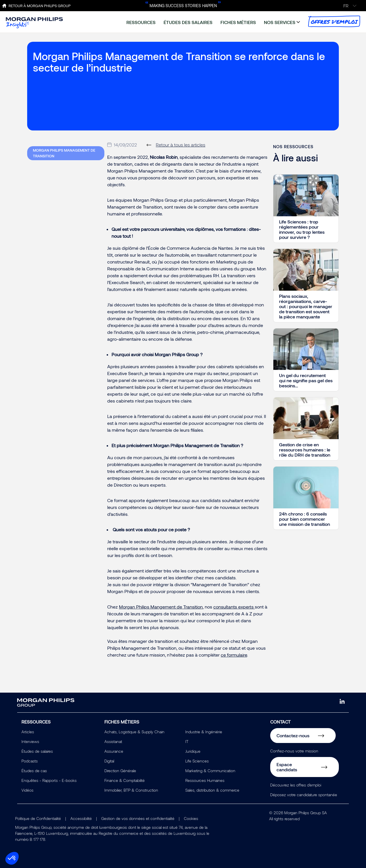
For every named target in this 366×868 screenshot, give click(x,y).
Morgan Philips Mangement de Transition (161, 607)
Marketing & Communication (210, 771)
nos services (280, 22)
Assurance (114, 751)
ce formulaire (234, 655)
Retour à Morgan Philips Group (40, 6)
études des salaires (188, 22)
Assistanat (113, 741)
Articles (28, 732)
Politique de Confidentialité (38, 818)
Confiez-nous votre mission (294, 751)
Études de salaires (37, 751)
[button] (12, 858)
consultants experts (233, 607)
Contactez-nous (293, 735)
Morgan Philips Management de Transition (64, 153)
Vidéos (27, 790)
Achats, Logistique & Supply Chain (134, 732)
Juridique (193, 751)
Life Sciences (197, 761)
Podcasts (30, 761)
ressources (141, 22)
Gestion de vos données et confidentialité (138, 818)
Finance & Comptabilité (125, 780)
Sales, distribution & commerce (212, 790)
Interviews (30, 741)
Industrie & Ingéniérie (204, 732)
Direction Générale (120, 771)
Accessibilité (81, 818)
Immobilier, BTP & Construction (131, 790)
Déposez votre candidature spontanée (304, 795)
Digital (109, 761)
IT (187, 741)
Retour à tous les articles (181, 145)
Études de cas (34, 771)
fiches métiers (238, 22)
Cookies (191, 818)
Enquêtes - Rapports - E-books (49, 780)
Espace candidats (287, 767)
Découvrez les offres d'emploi (296, 785)
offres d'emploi (334, 21)
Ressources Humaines (205, 780)
